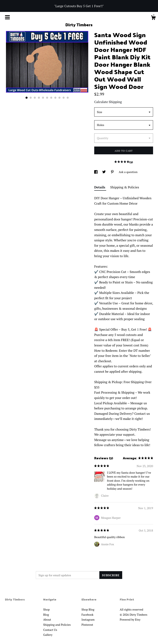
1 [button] (27, 98)
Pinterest (87, 625)
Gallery (48, 635)
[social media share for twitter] (104, 172)
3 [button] (35, 98)
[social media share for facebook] (96, 172)
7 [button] (51, 98)
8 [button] (55, 98)
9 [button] (59, 98)
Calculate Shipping (108, 102)
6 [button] (47, 98)
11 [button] (68, 98)
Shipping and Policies (57, 625)
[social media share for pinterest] (113, 172)
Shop (46, 609)
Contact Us (50, 630)
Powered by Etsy (130, 619)
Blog (46, 615)
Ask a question (128, 172)
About (47, 619)
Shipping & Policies (125, 187)
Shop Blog (88, 609)
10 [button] (64, 98)
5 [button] (43, 98)
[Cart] (153, 18)
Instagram (88, 619)
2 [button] (31, 98)
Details (100, 187)
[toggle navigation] (7, 17)
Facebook (87, 615)
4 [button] (39, 98)
